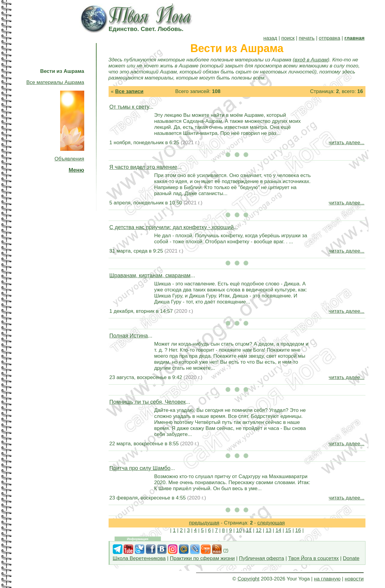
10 (239, 530)
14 (278, 530)
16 (298, 530)
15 (288, 530)
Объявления (69, 159)
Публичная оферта (261, 558)
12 (259, 530)
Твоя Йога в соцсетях (313, 558)
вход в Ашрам (311, 60)
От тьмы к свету (129, 107)
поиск (288, 38)
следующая (271, 523)
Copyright (249, 579)
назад (270, 38)
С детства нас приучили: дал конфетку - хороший (172, 227)
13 (268, 530)
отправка (330, 38)
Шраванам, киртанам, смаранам (150, 275)
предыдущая (204, 523)
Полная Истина (129, 336)
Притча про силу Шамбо (140, 468)
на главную (327, 579)
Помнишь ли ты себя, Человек (148, 402)
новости (354, 579)
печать (307, 38)
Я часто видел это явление (143, 167)
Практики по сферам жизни (202, 558)
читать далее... (347, 143)
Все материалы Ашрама (55, 82)
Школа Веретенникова (139, 558)
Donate (351, 558)
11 (249, 530)
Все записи (129, 91)
